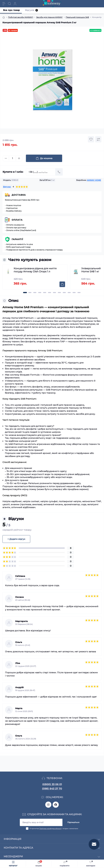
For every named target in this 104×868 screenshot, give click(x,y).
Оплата (17, 220)
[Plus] (19, 158)
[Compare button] (98, 139)
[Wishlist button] (91, 139)
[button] (25, 293)
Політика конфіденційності (50, 829)
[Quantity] (12, 158)
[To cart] (62, 284)
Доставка (19, 195)
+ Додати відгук (16, 539)
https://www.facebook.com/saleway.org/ (56, 805)
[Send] (59, 172)
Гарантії (17, 239)
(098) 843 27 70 (52, 789)
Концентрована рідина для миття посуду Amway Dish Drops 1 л (35, 270)
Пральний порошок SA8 (77, 17)
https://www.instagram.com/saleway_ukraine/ (48, 805)
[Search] (10, 4)
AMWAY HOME (94, 180)
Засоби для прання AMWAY (49, 17)
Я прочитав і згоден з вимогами (54, 829)
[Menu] (4, 4)
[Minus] (6, 158)
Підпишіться (73, 822)
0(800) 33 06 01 (52, 784)
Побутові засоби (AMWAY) (21, 17)
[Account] (15, 4)
